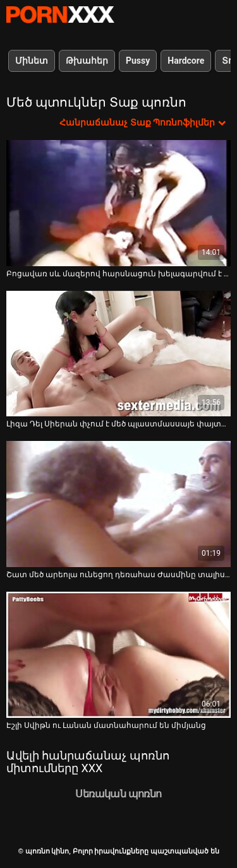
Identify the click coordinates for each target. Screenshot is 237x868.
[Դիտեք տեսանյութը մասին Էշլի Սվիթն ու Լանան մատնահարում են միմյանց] (118, 655)
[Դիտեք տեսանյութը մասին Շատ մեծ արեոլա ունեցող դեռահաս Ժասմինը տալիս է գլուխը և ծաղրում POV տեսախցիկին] (118, 504)
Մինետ (32, 61)
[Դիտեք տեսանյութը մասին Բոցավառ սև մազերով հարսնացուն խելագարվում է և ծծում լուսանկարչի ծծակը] (118, 203)
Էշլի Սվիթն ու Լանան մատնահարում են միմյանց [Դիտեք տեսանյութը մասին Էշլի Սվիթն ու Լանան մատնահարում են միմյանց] (106, 725)
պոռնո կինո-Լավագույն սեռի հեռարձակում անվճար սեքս (60, 15)
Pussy (138, 61)
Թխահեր (87, 61)
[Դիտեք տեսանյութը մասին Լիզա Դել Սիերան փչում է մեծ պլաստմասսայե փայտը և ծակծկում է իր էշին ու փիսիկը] (118, 354)
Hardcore (186, 61)
